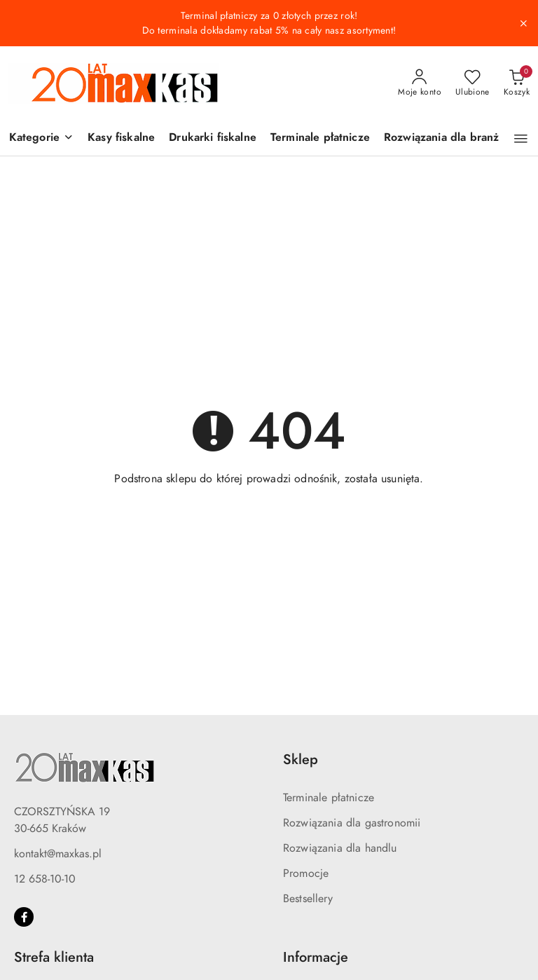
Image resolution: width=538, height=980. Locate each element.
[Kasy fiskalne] (121, 138)
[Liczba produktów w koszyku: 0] (517, 83)
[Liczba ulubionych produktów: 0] (473, 83)
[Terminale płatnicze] (320, 138)
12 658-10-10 (45, 879)
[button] (41, 138)
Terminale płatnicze (329, 798)
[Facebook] (24, 917)
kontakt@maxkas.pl (58, 854)
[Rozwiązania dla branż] (441, 138)
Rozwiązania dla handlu (340, 848)
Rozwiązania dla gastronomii (352, 823)
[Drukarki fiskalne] (213, 138)
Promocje (306, 873)
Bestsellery (308, 899)
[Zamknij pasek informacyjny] (523, 23)
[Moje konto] (420, 83)
